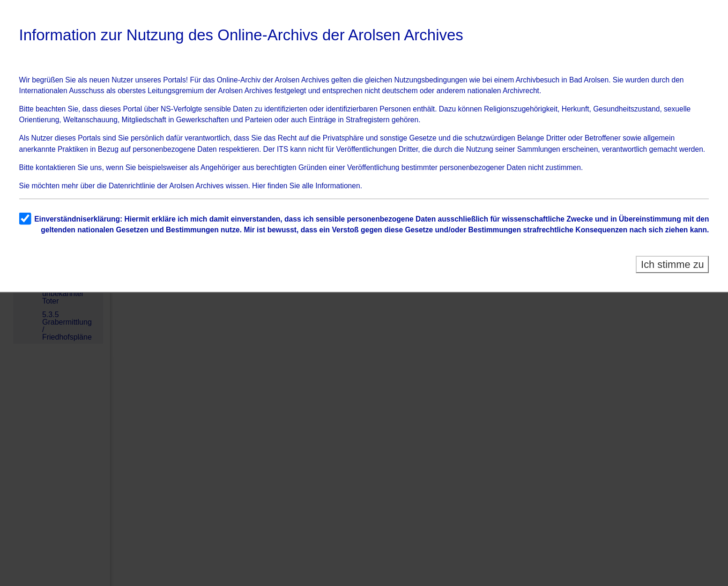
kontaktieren (56, 167)
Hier (259, 186)
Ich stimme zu (672, 264)
